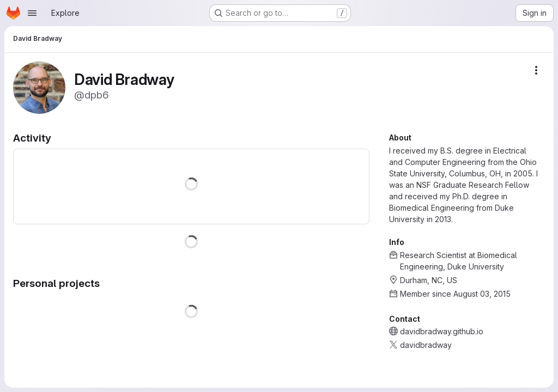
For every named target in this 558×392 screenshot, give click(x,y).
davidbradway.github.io (442, 331)
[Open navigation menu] (32, 13)
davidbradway (426, 345)
